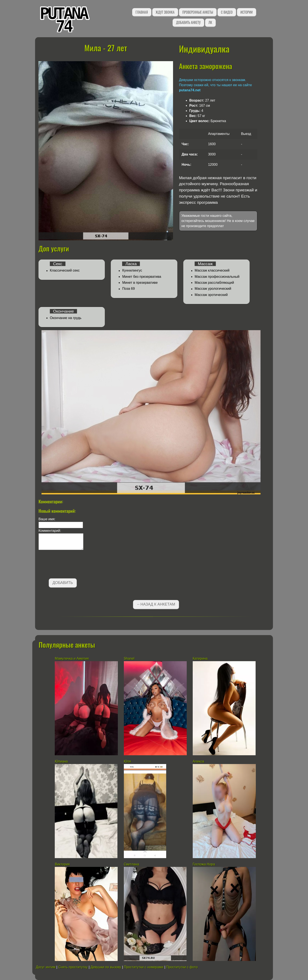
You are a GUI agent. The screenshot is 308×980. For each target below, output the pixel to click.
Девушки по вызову (106, 967)
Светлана (131, 864)
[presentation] (71, 565)
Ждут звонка (165, 12)
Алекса (198, 761)
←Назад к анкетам (156, 604)
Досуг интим (46, 967)
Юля (127, 761)
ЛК (210, 22)
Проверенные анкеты (198, 12)
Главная (142, 12)
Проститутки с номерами (144, 967)
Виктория (63, 864)
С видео (227, 12)
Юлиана (62, 761)
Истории (247, 12)
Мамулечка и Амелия (72, 659)
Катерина (200, 659)
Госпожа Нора (204, 864)
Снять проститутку (73, 967)
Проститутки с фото (182, 967)
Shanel (129, 659)
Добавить (63, 583)
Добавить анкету (188, 22)
